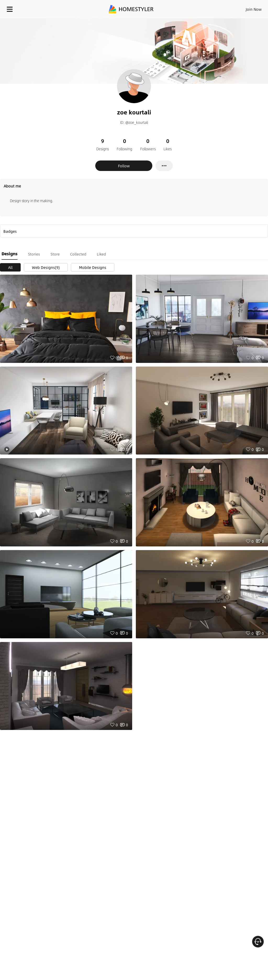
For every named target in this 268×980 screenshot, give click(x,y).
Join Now (254, 9)
